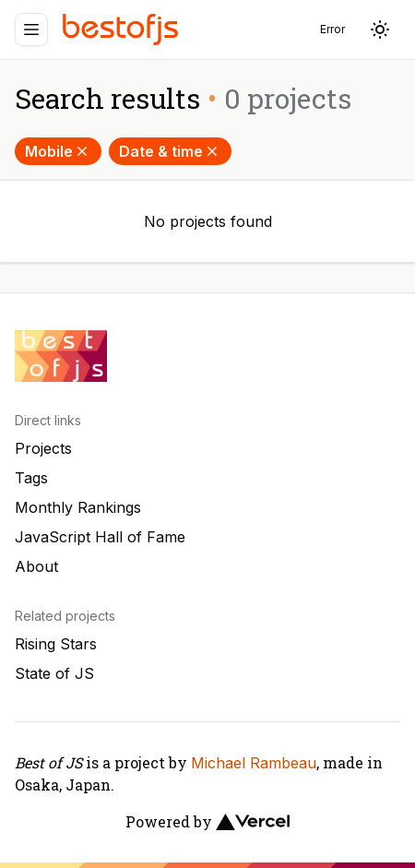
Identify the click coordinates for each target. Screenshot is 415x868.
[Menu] (31, 30)
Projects (43, 448)
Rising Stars (56, 644)
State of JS (54, 673)
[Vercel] (253, 822)
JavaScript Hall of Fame (100, 537)
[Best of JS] (123, 29)
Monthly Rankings (78, 507)
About (36, 566)
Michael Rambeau (254, 763)
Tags (31, 478)
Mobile (58, 151)
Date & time (170, 151)
